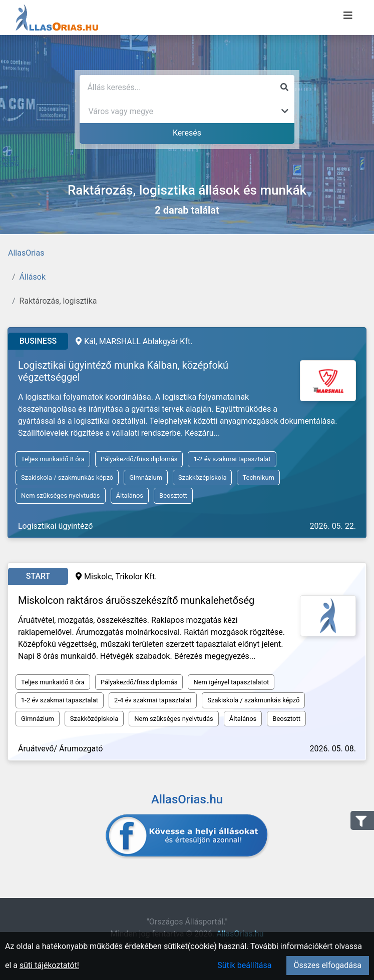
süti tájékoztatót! (49, 965)
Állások (33, 277)
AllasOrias (26, 253)
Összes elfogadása (328, 965)
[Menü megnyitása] (348, 16)
